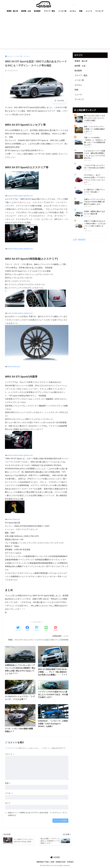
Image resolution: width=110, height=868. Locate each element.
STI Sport (25, 640)
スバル (66, 636)
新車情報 (65, 640)
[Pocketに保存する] (55, 629)
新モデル (55, 640)
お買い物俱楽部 (79, 240)
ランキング (99, 11)
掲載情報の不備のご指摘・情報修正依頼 (51, 862)
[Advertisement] (55, 33)
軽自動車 (37, 11)
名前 (8, 783)
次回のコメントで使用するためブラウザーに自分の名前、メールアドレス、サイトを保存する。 (38, 814)
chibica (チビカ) (54, 4)
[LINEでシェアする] (46, 629)
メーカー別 (62, 11)
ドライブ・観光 (49, 11)
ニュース (89, 11)
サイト (8, 803)
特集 (81, 11)
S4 (17, 640)
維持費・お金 (26, 11)
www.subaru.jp (14, 367)
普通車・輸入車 (12, 11)
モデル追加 (44, 640)
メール (9, 793)
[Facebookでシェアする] (27, 629)
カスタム (73, 11)
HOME (55, 858)
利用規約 (70, 862)
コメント (10, 754)
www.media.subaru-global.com (20, 196)
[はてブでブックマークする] (37, 629)
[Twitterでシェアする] (18, 629)
